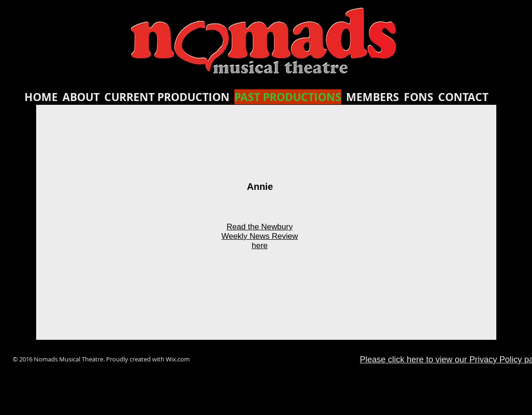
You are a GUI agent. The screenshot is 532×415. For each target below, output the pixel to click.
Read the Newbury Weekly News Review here (259, 236)
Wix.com (178, 359)
